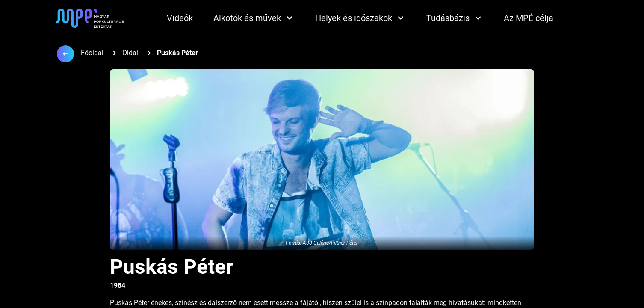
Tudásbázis (455, 18)
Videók (180, 18)
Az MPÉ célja (529, 18)
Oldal (130, 53)
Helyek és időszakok (360, 18)
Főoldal (92, 53)
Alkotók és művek (254, 18)
